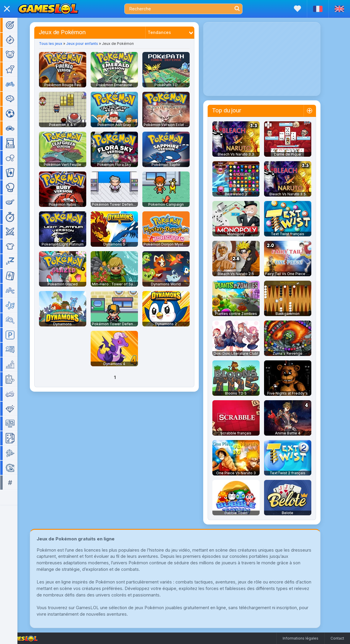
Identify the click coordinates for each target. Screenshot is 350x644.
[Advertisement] (270, 59)
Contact (337, 638)
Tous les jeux (59, 44)
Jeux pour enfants (91, 44)
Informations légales (301, 638)
